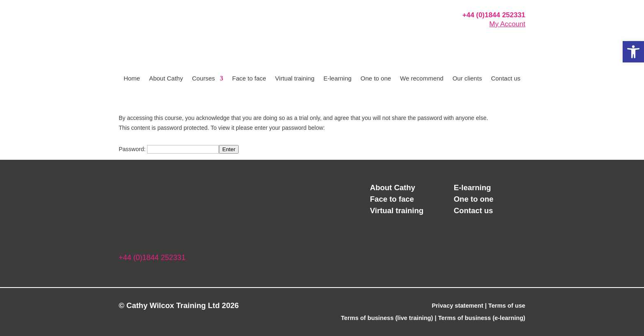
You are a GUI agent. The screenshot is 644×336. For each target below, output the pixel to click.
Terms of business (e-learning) (482, 318)
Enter (229, 149)
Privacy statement (457, 306)
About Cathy (166, 79)
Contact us (506, 79)
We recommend (422, 79)
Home (132, 79)
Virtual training (295, 79)
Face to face (249, 79)
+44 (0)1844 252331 (494, 15)
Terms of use (507, 306)
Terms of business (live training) (387, 318)
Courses (203, 79)
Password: (169, 149)
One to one (376, 79)
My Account (507, 24)
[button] (633, 52)
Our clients (467, 79)
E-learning (337, 79)
